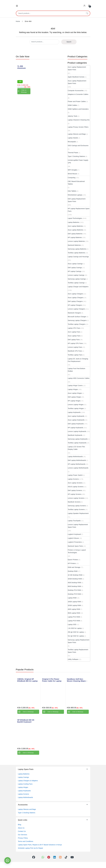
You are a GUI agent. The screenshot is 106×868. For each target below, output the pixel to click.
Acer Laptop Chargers (76, 294)
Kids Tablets (72, 191)
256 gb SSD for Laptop (76, 632)
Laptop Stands (73, 138)
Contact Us (22, 831)
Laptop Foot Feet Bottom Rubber (77, 370)
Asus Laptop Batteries (76, 230)
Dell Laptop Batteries (75, 234)
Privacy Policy (23, 838)
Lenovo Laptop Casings (76, 275)
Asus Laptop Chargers (76, 298)
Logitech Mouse (73, 538)
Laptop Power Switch (75, 475)
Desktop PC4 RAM (74, 590)
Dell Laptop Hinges (75, 397)
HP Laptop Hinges (74, 401)
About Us (21, 828)
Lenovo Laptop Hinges (76, 405)
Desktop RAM (73, 571)
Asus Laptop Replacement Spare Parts (77, 82)
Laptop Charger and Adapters (78, 287)
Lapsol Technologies (75, 218)
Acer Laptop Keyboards (76, 416)
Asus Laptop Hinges (75, 393)
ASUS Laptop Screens (76, 487)
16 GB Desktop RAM (75, 575)
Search (87, 13)
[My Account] (85, 6)
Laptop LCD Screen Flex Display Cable (76, 448)
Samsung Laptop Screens (77, 506)
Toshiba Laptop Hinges (76, 408)
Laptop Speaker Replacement (78, 513)
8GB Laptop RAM (74, 613)
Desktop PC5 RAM (74, 594)
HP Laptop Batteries (75, 237)
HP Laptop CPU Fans (75, 343)
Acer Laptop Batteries (75, 226)
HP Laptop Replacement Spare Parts (79, 210)
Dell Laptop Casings (75, 268)
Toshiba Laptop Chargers (77, 324)
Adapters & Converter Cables (78, 94)
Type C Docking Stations (76, 156)
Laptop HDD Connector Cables (79, 378)
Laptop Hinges (73, 389)
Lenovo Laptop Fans (75, 347)
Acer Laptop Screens (75, 483)
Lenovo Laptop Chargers (77, 309)
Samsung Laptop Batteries (77, 249)
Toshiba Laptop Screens (76, 509)
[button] (8, 860)
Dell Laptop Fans (74, 340)
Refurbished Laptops (75, 195)
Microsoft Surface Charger (77, 317)
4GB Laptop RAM (74, 609)
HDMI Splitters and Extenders (78, 109)
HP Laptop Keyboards (75, 428)
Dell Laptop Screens (75, 490)
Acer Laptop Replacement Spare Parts (77, 68)
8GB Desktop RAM (74, 586)
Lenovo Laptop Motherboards (78, 468)
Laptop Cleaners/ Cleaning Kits (79, 120)
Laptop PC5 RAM (74, 621)
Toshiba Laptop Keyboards (77, 443)
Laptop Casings (24, 777)
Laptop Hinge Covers (75, 385)
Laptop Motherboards (75, 457)
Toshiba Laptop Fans (75, 355)
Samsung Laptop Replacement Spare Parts (79, 641)
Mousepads (72, 142)
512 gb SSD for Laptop (76, 636)
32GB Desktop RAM (75, 579)
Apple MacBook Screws (76, 77)
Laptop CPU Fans (74, 328)
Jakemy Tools (73, 116)
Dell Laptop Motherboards (77, 460)
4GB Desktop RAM (74, 583)
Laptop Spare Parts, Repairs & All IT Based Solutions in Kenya (40, 845)
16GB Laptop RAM (74, 602)
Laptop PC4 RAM (74, 617)
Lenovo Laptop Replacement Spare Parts (78, 526)
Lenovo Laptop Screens (76, 498)
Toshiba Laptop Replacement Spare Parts (78, 651)
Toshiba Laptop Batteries (77, 253)
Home (18, 21)
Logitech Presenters (75, 542)
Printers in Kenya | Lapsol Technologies (77, 551)
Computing (72, 178)
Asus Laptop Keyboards (76, 420)
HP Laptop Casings (75, 271)
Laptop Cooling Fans (25, 784)
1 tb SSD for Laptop (75, 628)
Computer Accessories (76, 91)
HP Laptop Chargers (75, 305)
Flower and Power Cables (77, 101)
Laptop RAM (72, 598)
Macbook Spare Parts (75, 546)
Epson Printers (73, 560)
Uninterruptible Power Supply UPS (78, 161)
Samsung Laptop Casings (77, 279)
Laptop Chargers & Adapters (28, 781)
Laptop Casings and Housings (78, 257)
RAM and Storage (74, 567)
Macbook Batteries (74, 245)
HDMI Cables (73, 105)
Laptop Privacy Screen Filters (78, 127)
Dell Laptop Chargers (75, 301)
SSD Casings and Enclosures (78, 146)
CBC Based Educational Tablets (76, 183)
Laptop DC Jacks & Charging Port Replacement (78, 360)
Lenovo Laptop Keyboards (77, 431)
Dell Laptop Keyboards (76, 424)
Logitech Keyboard (74, 534)
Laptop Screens (73, 479)
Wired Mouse (72, 174)
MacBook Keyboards (75, 435)
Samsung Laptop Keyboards (78, 439)
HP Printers (72, 563)
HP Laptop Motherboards (77, 464)
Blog (20, 825)
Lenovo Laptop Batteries (76, 241)
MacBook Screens (74, 502)
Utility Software (73, 659)
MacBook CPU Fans (75, 351)
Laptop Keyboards (74, 412)
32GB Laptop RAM (74, 605)
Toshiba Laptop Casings (76, 283)
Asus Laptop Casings (75, 264)
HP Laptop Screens (75, 494)
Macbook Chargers (74, 313)
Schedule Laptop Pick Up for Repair (31, 848)
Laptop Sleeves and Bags (77, 134)
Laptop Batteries (74, 222)
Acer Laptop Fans (74, 332)
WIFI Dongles (73, 170)
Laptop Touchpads (74, 521)
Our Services (23, 835)
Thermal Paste (73, 153)
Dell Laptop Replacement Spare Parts (77, 200)
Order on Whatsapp (24, 91)
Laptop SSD (72, 624)
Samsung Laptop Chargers (77, 320)
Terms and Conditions (26, 841)
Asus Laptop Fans (74, 336)
